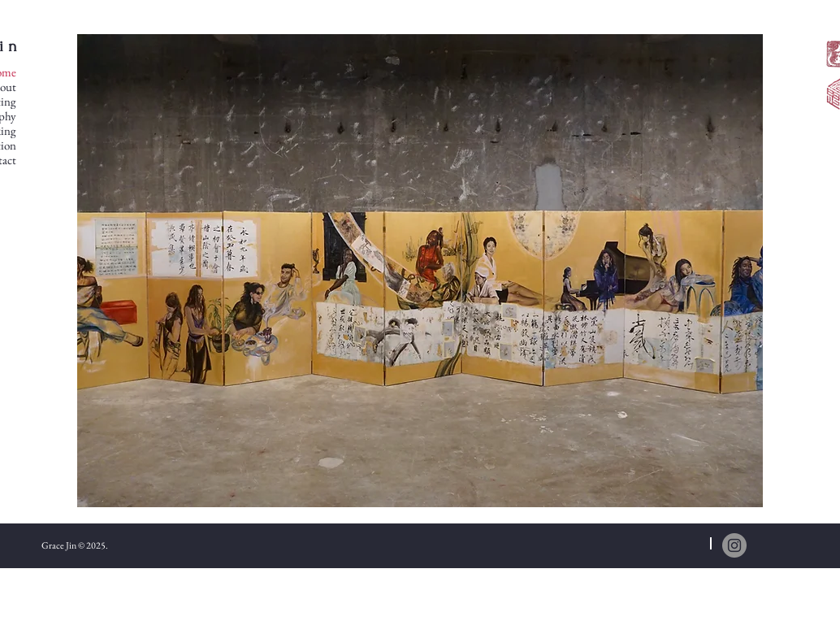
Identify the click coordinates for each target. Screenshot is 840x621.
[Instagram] (734, 545)
